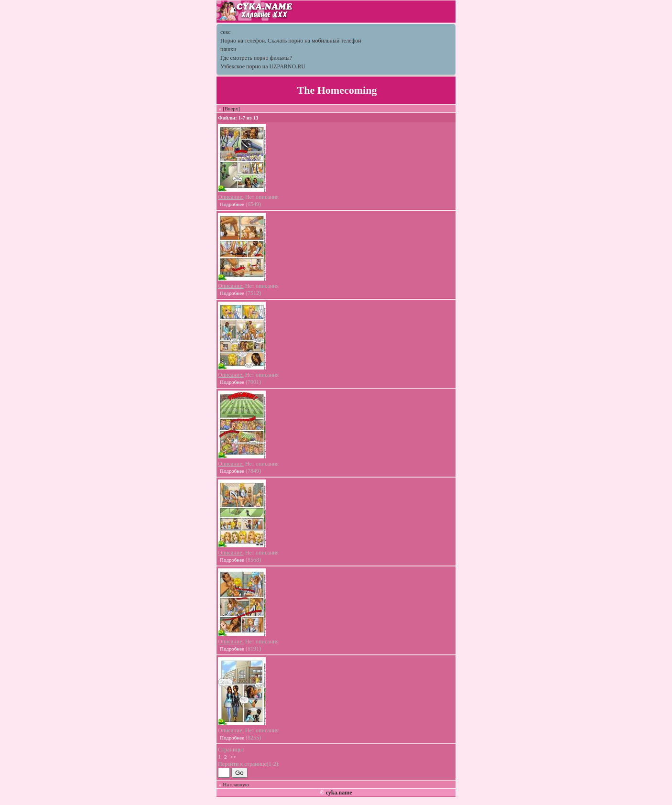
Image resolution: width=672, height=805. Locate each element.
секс (226, 32)
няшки (228, 49)
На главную (236, 784)
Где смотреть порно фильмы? (256, 58)
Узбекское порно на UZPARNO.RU (263, 66)
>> (233, 757)
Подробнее (232, 204)
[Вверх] (231, 109)
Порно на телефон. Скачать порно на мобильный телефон (291, 41)
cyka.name (339, 793)
